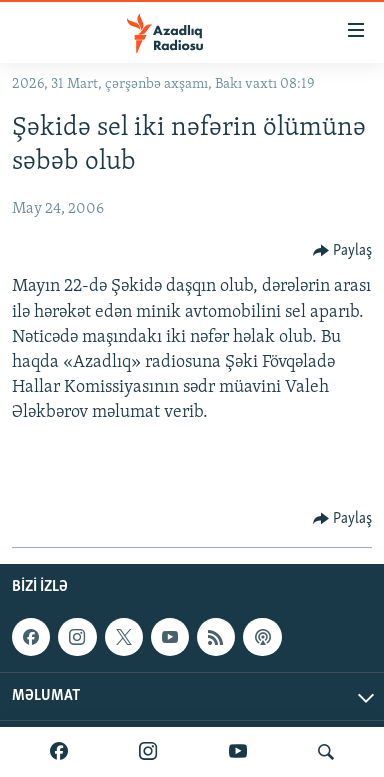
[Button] (343, 251)
